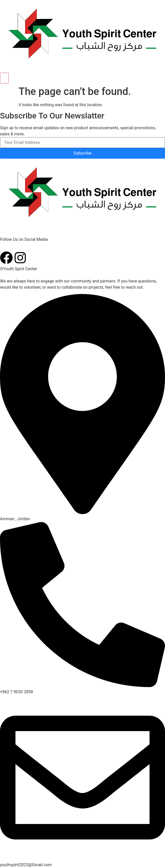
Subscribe (82, 153)
